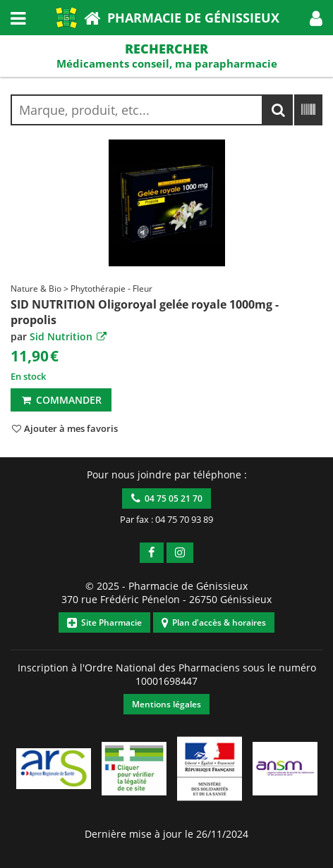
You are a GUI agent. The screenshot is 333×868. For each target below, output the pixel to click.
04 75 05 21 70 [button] (167, 498)
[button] (316, 18)
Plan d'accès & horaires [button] (214, 622)
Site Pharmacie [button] (104, 622)
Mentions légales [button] (166, 704)
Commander (61, 400)
